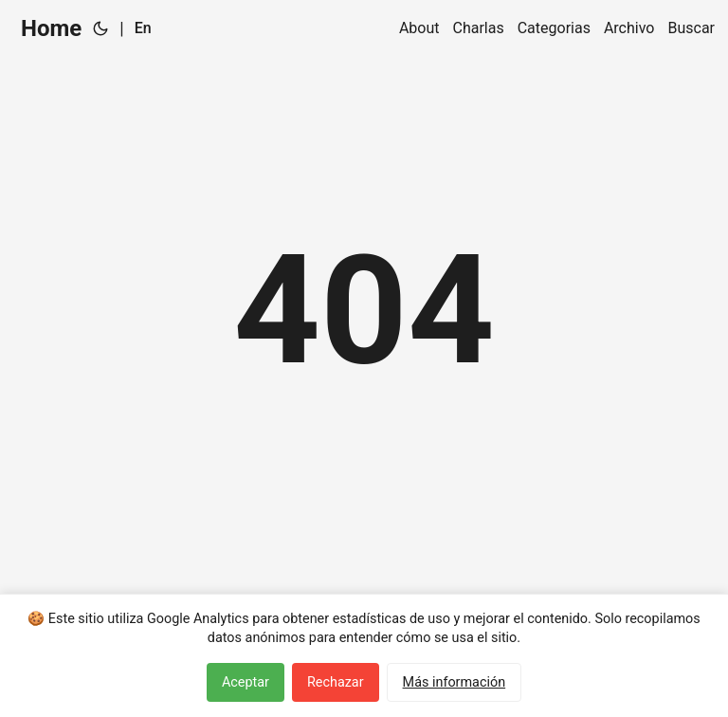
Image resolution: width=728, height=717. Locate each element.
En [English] (143, 28)
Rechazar (336, 682)
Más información (455, 682)
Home (51, 28)
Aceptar (246, 682)
